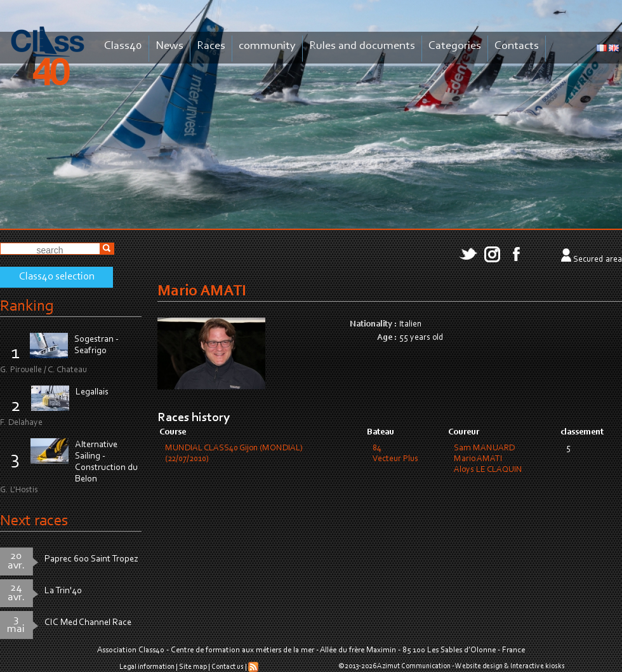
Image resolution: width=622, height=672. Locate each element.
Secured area (598, 260)
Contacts (517, 46)
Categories (455, 46)
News (169, 46)
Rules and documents (362, 46)
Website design (479, 666)
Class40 (123, 46)
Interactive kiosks (538, 666)
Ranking (27, 306)
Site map (193, 667)
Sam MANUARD (484, 448)
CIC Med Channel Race (88, 623)
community (267, 46)
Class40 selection (57, 277)
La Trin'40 (63, 591)
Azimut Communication (414, 666)
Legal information (147, 667)
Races (211, 46)
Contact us (228, 667)
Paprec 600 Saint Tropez (91, 559)
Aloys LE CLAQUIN (488, 470)
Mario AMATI (478, 459)
